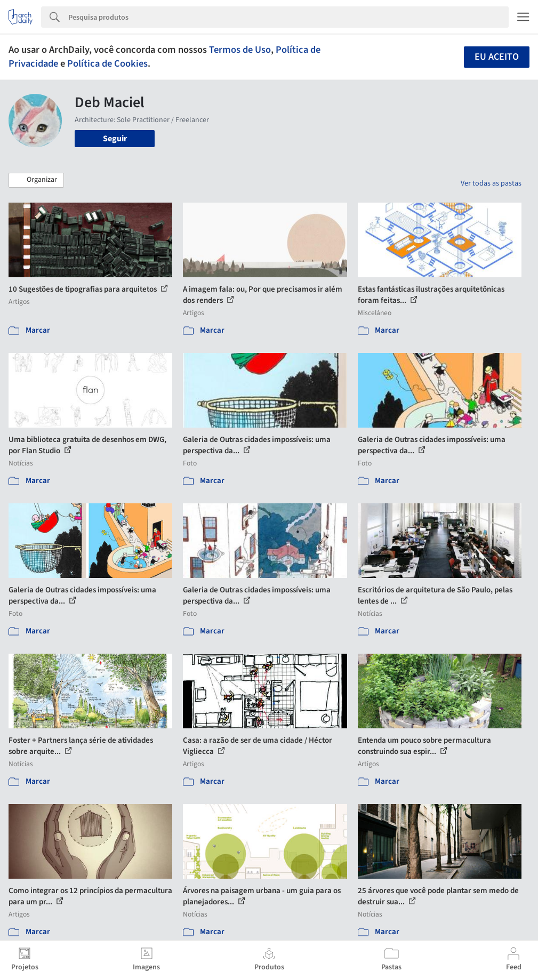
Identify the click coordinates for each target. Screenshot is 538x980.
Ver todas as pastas (491, 183)
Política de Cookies (107, 63)
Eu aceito (497, 57)
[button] (36, 180)
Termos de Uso (240, 50)
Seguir (115, 139)
